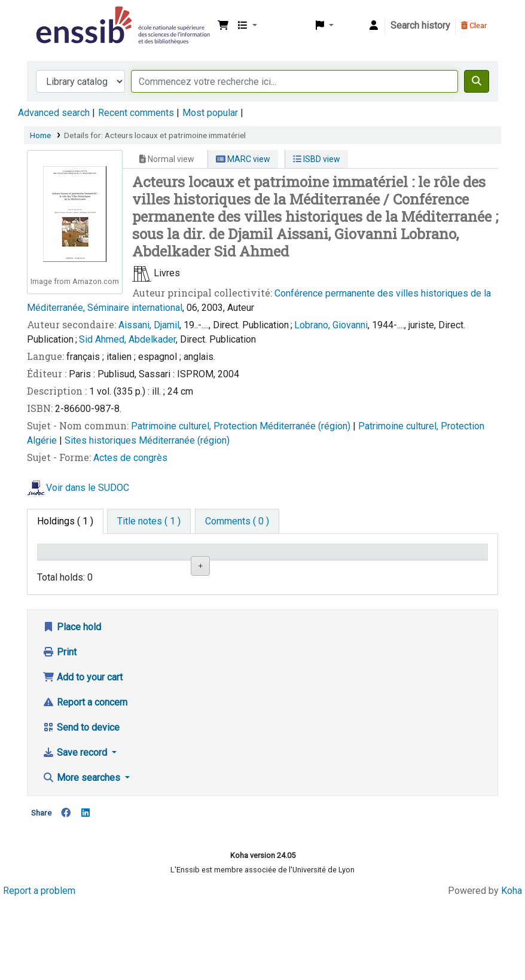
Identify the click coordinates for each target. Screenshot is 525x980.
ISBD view (317, 159)
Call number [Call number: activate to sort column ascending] (293, 569)
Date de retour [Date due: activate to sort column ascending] (435, 563)
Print (59, 732)
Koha (512, 970)
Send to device (81, 807)
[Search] (477, 81)
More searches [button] (83, 857)
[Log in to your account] (374, 26)
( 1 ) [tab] (65, 521)
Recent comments (136, 113)
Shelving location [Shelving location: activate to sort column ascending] (211, 563)
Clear (474, 25)
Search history (420, 25)
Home (40, 135)
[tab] (149, 521)
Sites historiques (102, 440)
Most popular (210, 113)
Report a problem (39, 970)
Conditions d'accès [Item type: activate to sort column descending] (65, 563)
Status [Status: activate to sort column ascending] (358, 569)
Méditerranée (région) (306, 426)
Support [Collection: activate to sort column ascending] (136, 569)
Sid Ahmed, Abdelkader (127, 339)
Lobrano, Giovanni (331, 325)
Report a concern (85, 782)
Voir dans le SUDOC (88, 488)
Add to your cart (83, 757)
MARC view (243, 159)
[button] (223, 26)
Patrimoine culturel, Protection (195, 426)
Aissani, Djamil (149, 325)
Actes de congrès (130, 458)
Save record (76, 832)
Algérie (43, 440)
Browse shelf (299, 608)
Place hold (72, 706)
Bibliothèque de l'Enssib (63, 17)
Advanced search (54, 113)
